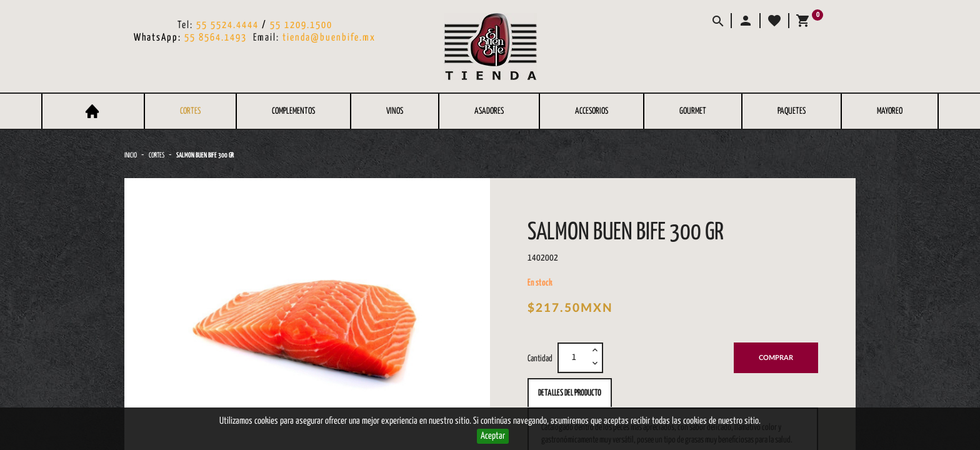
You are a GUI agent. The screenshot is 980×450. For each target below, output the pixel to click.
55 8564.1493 (216, 38)
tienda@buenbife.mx (329, 38)
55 (277, 25)
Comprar (776, 358)
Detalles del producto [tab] (570, 393)
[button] (745, 21)
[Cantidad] (574, 357)
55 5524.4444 (227, 25)
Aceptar (493, 436)
